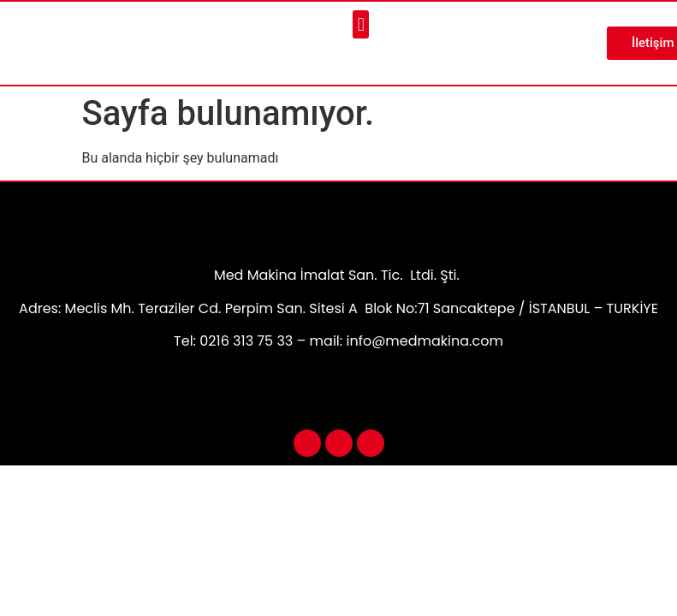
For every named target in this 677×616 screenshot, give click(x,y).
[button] (361, 24)
